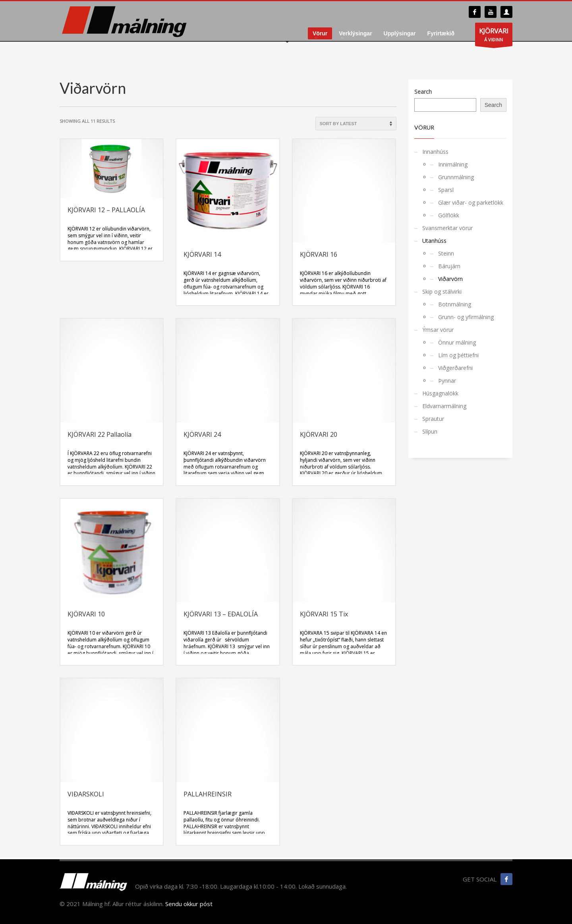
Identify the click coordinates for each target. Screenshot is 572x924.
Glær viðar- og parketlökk (471, 202)
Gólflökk (449, 215)
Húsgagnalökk (440, 393)
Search (423, 92)
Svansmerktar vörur (447, 228)
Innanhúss (435, 152)
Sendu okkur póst (189, 904)
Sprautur (433, 419)
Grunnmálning (456, 177)
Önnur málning (457, 342)
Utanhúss (434, 241)
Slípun (430, 431)
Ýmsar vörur (438, 330)
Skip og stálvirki (442, 292)
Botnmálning (455, 304)
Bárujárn (449, 266)
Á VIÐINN (494, 36)
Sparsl (446, 190)
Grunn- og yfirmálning (466, 317)
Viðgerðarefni (455, 368)
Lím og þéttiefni (458, 355)
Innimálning (453, 164)
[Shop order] (356, 124)
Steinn (446, 253)
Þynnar (447, 381)
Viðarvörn (450, 279)
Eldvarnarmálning (444, 406)
